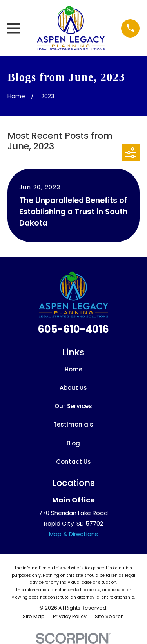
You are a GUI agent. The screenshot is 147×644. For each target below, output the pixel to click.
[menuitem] (34, 617)
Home (73, 369)
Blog (73, 443)
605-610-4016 (73, 329)
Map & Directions (73, 534)
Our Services (73, 406)
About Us (73, 388)
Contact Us (73, 462)
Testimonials (73, 424)
